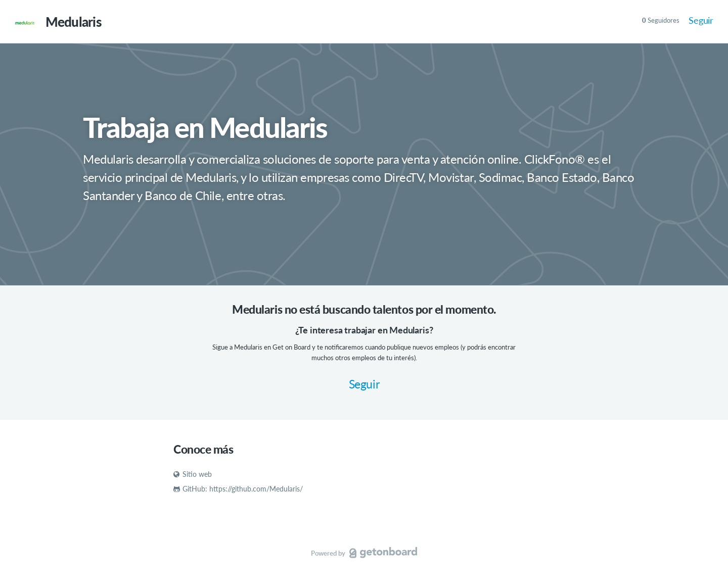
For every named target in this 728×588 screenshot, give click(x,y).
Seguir (701, 20)
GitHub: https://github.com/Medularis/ (238, 489)
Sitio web (193, 474)
